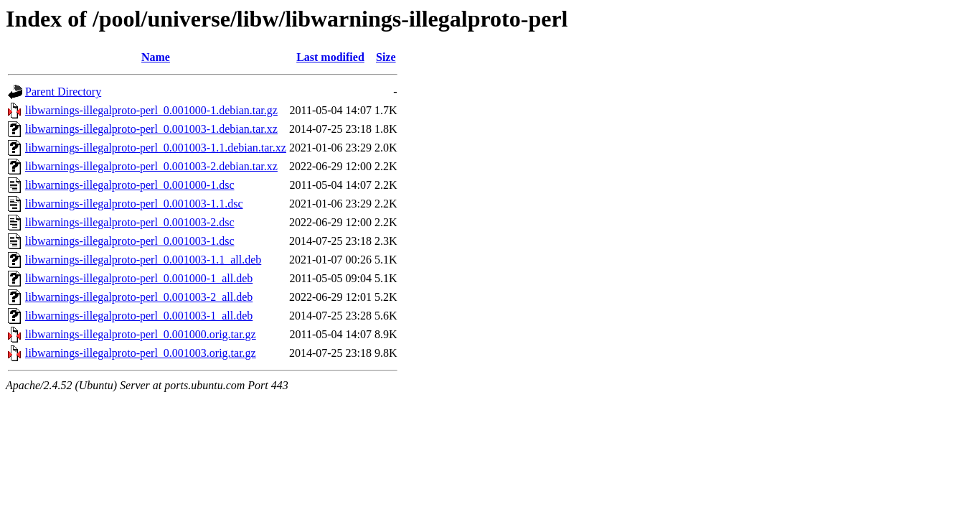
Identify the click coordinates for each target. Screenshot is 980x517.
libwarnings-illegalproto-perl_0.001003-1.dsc (130, 241)
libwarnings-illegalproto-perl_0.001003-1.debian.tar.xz (151, 129)
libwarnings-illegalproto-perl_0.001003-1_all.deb (139, 316)
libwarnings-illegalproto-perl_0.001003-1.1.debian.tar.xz (156, 148)
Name (156, 57)
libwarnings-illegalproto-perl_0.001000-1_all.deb (139, 278)
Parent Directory (63, 92)
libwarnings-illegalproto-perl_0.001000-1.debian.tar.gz (151, 110)
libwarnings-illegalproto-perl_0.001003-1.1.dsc (134, 204)
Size (386, 57)
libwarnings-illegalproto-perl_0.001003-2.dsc (130, 222)
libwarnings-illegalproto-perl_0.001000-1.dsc (130, 185)
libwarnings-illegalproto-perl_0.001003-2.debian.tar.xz (151, 166)
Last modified (330, 57)
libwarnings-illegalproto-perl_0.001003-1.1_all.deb (143, 260)
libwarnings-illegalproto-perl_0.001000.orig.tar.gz (141, 334)
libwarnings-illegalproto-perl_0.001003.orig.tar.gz (141, 353)
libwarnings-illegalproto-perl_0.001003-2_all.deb (139, 297)
